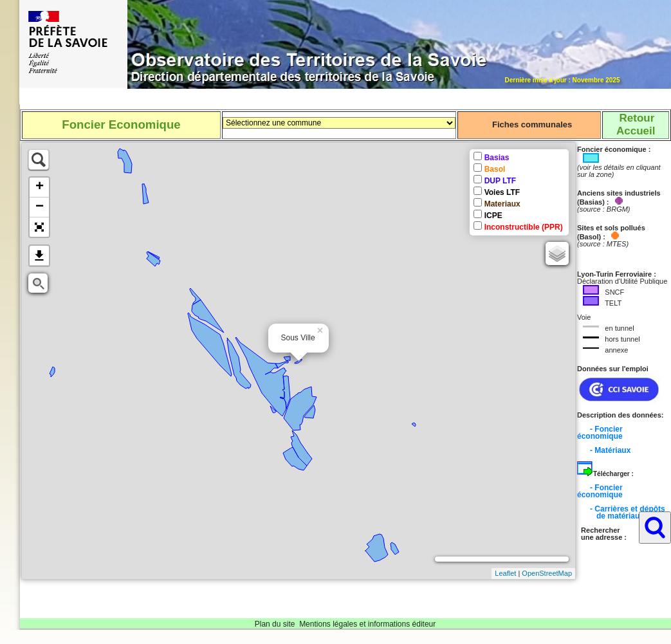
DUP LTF (501, 181)
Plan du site (275, 624)
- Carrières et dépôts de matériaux (621, 512)
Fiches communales (532, 124)
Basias (497, 158)
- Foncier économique (600, 433)
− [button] (40, 207)
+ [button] (40, 187)
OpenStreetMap (547, 573)
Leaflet (505, 573)
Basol (495, 169)
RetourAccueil (636, 124)
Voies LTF (502, 192)
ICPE (493, 216)
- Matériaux (610, 450)
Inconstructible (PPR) (524, 227)
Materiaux (502, 204)
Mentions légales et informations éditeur (367, 624)
